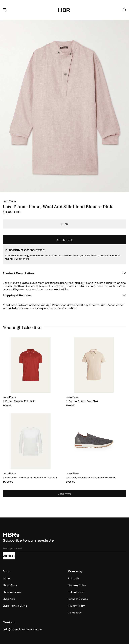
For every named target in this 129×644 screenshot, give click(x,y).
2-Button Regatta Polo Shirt (19, 401)
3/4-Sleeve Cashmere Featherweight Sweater (30, 477)
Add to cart (64, 240)
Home (6, 578)
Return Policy (76, 592)
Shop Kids (9, 599)
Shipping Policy (77, 585)
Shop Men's (10, 585)
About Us (74, 578)
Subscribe (9, 556)
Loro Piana (9, 201)
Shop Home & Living (15, 606)
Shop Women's (12, 592)
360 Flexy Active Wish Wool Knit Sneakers (91, 477)
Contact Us (75, 613)
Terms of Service (78, 599)
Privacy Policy (76, 606)
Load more (65, 494)
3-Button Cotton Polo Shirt (82, 401)
